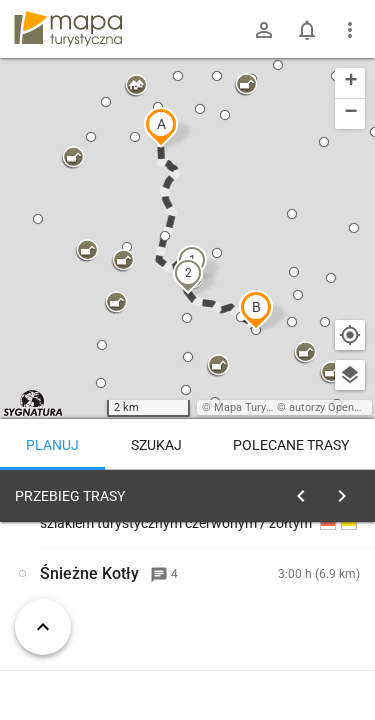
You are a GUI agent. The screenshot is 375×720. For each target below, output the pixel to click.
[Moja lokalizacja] (350, 335)
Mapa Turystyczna (259, 407)
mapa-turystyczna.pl (68, 29)
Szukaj (156, 445)
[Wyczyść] (348, 491)
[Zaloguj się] (264, 30)
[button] (161, 127)
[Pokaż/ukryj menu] (350, 30)
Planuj (52, 445)
